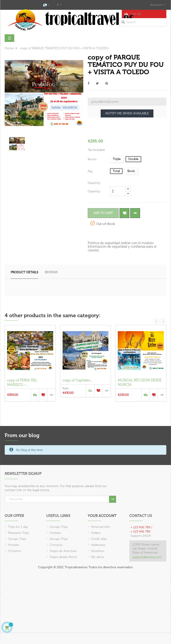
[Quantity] (118, 191)
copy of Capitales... (77, 380)
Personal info (101, 527)
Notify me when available (127, 113)
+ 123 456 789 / (141, 527)
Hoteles (14, 545)
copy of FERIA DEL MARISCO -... (22, 382)
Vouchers (98, 551)
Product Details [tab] (24, 272)
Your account (102, 516)
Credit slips (99, 539)
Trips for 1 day (18, 527)
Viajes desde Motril (63, 557)
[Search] (143, 22)
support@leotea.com (147, 557)
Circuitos (14, 551)
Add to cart (103, 213)
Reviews (51, 272)
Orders (96, 533)
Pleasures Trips (18, 533)
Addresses (98, 545)
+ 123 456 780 (140, 532)
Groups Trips (17, 539)
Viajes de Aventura (63, 551)
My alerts (98, 557)
